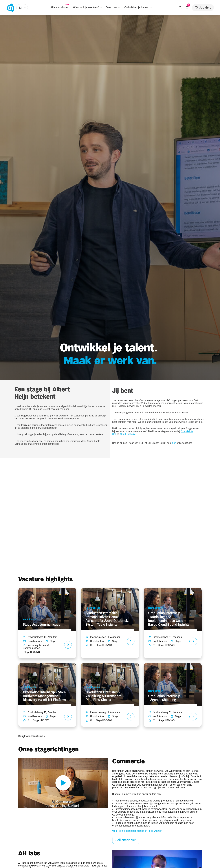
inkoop (119, 823)
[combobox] (22, 8)
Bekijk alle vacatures (32, 736)
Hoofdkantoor (30, 620)
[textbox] (22, 8)
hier (174, 443)
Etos (183, 431)
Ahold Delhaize (128, 434)
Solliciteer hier (126, 840)
